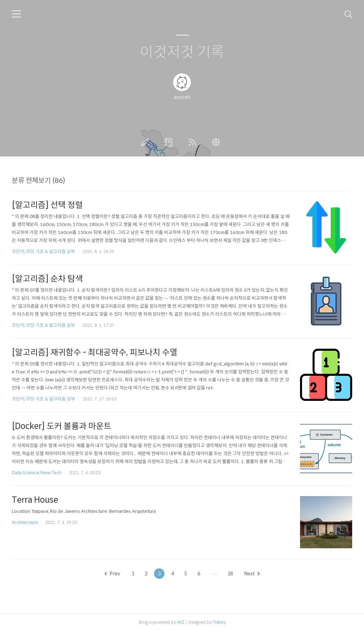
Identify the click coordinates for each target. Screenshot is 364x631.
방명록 (170, 142)
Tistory (219, 622)
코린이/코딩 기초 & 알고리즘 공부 (43, 252)
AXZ (181, 622)
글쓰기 (146, 142)
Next (252, 574)
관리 (217, 142)
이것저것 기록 (182, 52)
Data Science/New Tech (37, 473)
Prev (112, 574)
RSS (194, 142)
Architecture (25, 522)
